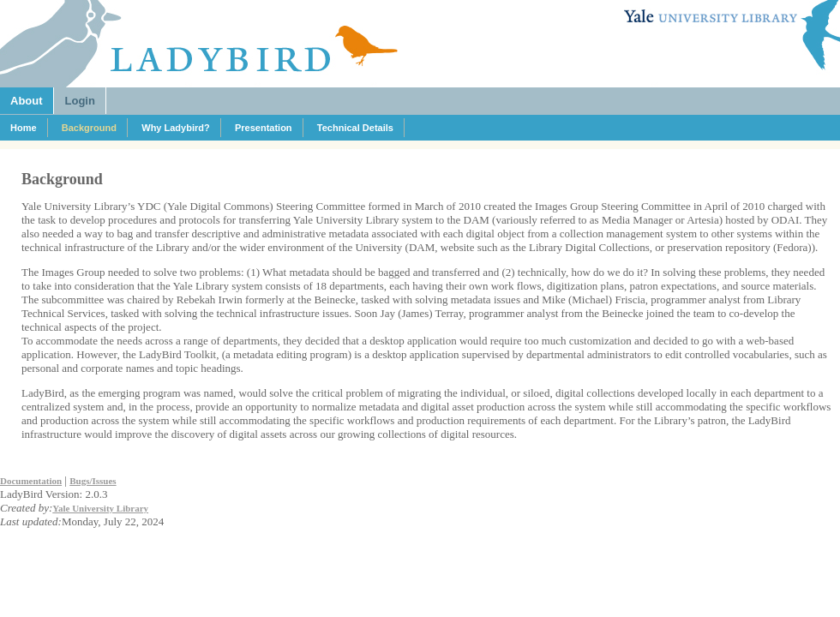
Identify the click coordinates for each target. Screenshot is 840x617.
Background (89, 128)
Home (24, 128)
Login (80, 101)
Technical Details (355, 128)
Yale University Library (100, 508)
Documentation (31, 481)
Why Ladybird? (175, 128)
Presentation (264, 128)
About (27, 101)
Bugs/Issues (93, 481)
